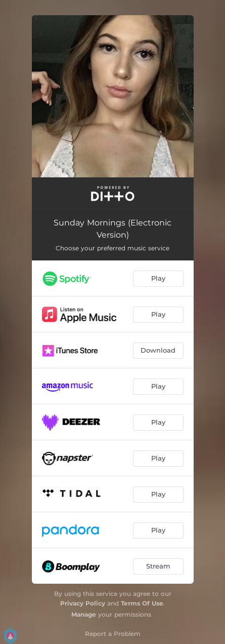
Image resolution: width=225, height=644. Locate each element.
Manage (84, 614)
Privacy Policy (83, 603)
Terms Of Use (142, 603)
